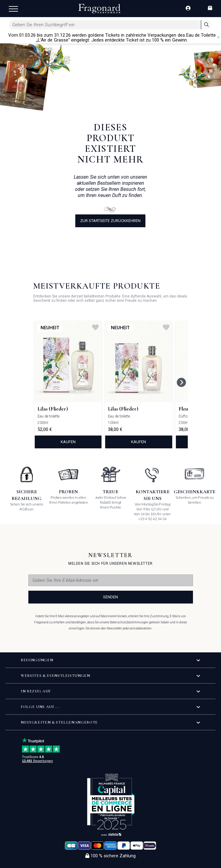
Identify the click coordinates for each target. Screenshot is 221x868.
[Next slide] (181, 382)
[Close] (218, 37)
